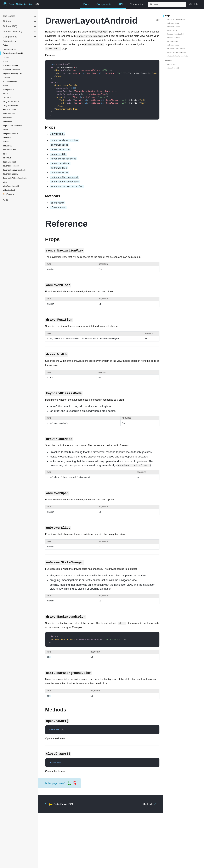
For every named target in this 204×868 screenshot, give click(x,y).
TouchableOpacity (10, 174)
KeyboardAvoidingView (13, 73)
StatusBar (7, 138)
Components (104, 4)
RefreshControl (9, 110)
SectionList (8, 122)
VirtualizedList (9, 190)
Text (5, 154)
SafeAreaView (9, 114)
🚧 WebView (8, 194)
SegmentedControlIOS (13, 126)
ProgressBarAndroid (12, 101)
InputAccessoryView (12, 69)
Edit (157, 20)
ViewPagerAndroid (11, 186)
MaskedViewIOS (10, 81)
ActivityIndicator (10, 41)
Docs (86, 4)
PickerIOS (7, 98)
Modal (5, 85)
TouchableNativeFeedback (14, 170)
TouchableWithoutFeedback (15, 178)
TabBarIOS (8, 146)
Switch (6, 142)
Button (6, 45)
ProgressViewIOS (10, 106)
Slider (5, 130)
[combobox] (167, 4)
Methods (169, 61)
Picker (6, 93)
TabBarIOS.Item (10, 150)
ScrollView (7, 118)
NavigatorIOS (9, 89)
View (5, 182)
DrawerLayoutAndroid (13, 53)
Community (136, 4)
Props (168, 16)
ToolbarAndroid (9, 162)
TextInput (7, 158)
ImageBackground (11, 65)
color (49, 657)
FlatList (6, 57)
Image (6, 61)
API (121, 4)
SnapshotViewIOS (11, 134)
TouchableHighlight (11, 166)
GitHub (193, 4)
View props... (57, 134)
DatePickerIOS (9, 49)
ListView (6, 77)
